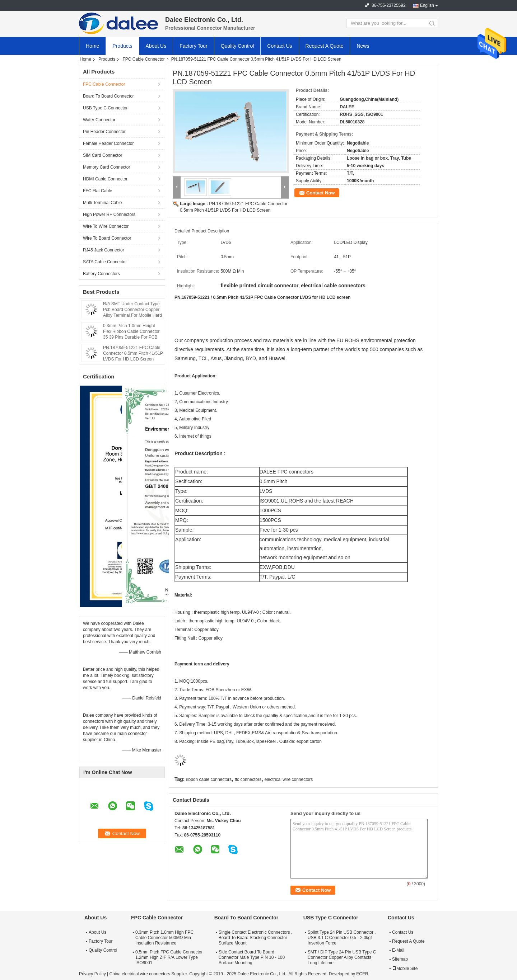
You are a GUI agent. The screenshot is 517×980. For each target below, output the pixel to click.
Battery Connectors (101, 274)
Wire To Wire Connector (106, 226)
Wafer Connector (99, 120)
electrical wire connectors (288, 779)
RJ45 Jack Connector (104, 250)
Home (92, 46)
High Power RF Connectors (109, 215)
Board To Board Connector (108, 96)
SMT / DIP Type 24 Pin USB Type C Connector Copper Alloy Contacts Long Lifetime (342, 957)
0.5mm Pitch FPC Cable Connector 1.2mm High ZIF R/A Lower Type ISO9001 (169, 957)
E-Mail (398, 950)
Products (122, 46)
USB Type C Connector (105, 108)
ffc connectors (248, 779)
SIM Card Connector (103, 155)
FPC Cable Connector (143, 59)
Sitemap (400, 959)
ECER (362, 974)
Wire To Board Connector (107, 238)
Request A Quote (325, 46)
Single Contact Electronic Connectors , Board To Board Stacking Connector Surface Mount (255, 938)
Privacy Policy (92, 974)
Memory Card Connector (106, 167)
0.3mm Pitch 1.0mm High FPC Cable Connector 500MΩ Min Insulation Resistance (164, 938)
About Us (156, 46)
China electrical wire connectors (139, 974)
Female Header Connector (108, 143)
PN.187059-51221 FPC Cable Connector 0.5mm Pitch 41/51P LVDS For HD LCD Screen (133, 353)
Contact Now (320, 193)
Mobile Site (405, 969)
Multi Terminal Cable (103, 203)
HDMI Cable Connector (105, 179)
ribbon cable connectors (209, 779)
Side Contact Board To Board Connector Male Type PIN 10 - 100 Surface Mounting (252, 957)
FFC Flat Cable (97, 191)
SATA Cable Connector (105, 262)
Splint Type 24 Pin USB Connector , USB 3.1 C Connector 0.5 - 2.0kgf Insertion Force (342, 938)
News (363, 46)
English (427, 5)
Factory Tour (194, 46)
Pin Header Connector (104, 132)
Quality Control (237, 46)
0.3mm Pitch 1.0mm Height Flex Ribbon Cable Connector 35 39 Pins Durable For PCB (131, 331)
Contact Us (280, 46)
